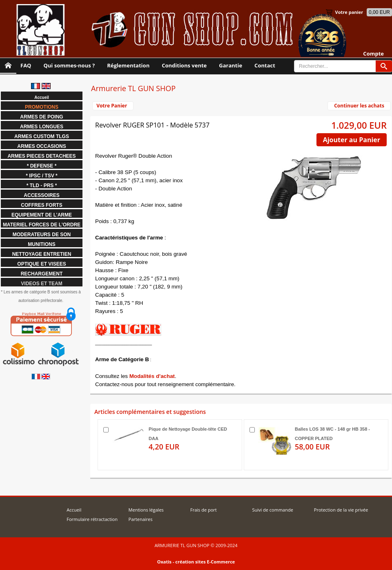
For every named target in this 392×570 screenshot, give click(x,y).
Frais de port (204, 510)
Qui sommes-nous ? (69, 65)
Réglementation (128, 65)
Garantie (231, 65)
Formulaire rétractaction (92, 519)
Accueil (74, 510)
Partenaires (141, 519)
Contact (265, 65)
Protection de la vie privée (341, 510)
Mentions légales (146, 510)
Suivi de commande (272, 510)
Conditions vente (184, 65)
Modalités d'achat (152, 376)
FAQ (26, 65)
